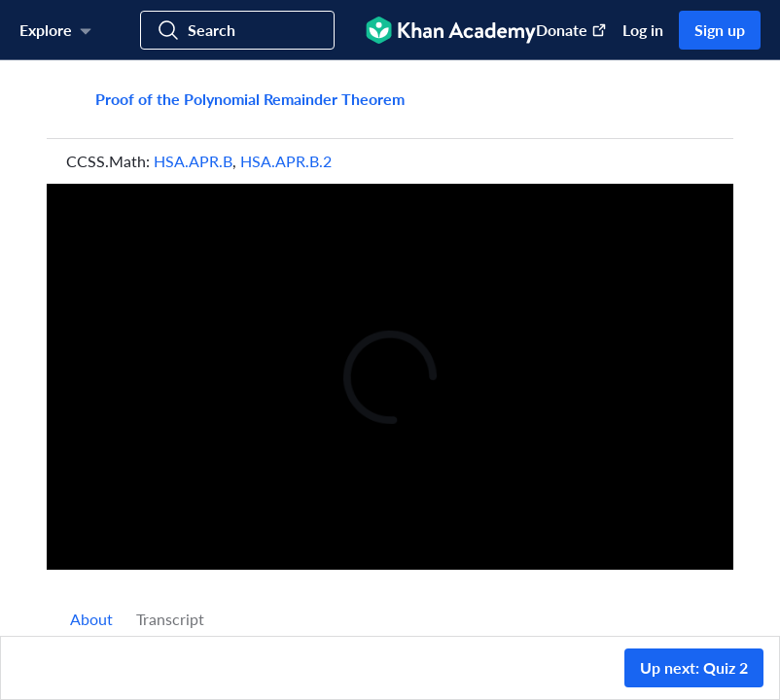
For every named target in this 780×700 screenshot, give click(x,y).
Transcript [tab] (170, 619)
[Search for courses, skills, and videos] (237, 30)
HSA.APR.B (193, 161)
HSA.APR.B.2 (286, 161)
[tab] (91, 619)
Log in (643, 30)
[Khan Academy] (451, 30)
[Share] (698, 99)
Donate (571, 30)
